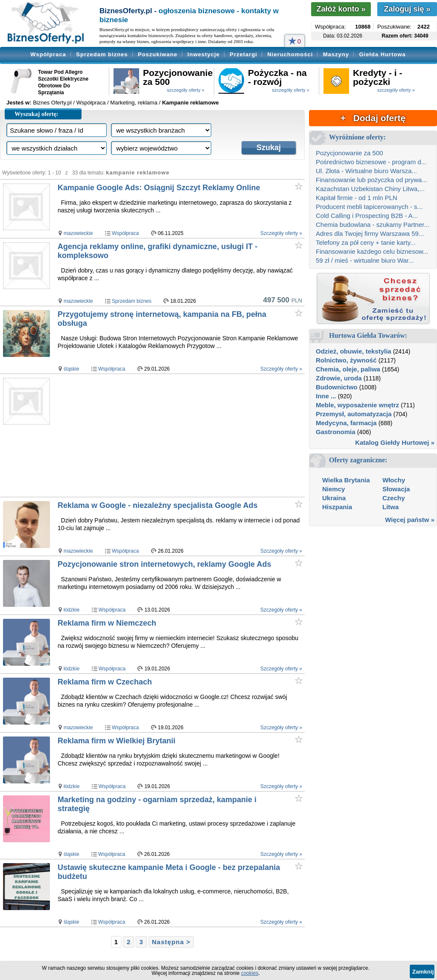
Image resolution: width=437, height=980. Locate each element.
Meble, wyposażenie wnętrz (357, 405)
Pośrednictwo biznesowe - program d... (371, 162)
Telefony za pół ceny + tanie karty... (366, 242)
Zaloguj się (407, 9)
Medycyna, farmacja (346, 423)
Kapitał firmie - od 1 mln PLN (357, 198)
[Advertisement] (181, 436)
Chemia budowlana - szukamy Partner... (373, 225)
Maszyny (336, 54)
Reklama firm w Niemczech (107, 623)
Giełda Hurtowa (382, 54)
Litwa (390, 507)
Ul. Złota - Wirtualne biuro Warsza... (366, 171)
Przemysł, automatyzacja (354, 414)
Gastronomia (336, 432)
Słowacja (396, 489)
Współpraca (48, 54)
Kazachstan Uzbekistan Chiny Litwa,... (370, 189)
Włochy (394, 480)
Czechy (394, 498)
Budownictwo (337, 387)
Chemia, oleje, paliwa (348, 369)
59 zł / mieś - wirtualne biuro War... (365, 260)
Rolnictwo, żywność (346, 360)
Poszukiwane (158, 54)
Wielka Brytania (346, 480)
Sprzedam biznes (102, 54)
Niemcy (334, 489)
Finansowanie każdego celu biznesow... (372, 251)
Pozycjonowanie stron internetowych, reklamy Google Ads (164, 564)
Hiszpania (337, 507)
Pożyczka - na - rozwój (277, 77)
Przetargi (243, 54)
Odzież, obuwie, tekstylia (354, 351)
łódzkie (71, 610)
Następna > (171, 942)
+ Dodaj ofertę (373, 118)
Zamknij (423, 972)
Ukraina (334, 498)
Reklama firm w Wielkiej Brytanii (117, 741)
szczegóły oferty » (186, 90)
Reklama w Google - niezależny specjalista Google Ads (157, 505)
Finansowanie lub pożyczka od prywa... (371, 180)
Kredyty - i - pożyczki (378, 77)
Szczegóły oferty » (281, 233)
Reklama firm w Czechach (105, 682)
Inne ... (326, 396)
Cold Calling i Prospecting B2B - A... (367, 216)
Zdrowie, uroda (339, 378)
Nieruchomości (290, 54)
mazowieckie (78, 233)
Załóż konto (341, 9)
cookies (250, 973)
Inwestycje (204, 54)
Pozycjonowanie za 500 (178, 77)
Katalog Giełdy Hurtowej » (395, 442)
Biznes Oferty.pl (52, 103)
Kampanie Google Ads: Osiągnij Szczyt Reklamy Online (159, 188)
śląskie (71, 369)
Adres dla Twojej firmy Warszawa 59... (370, 233)
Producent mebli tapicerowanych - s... (369, 207)
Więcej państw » (410, 520)
